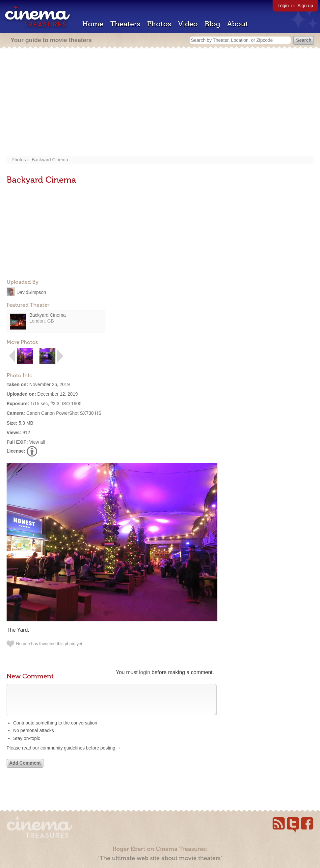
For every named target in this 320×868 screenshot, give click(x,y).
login (145, 672)
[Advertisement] (160, 103)
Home (93, 24)
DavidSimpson (31, 292)
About (238, 24)
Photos (159, 24)
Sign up (305, 6)
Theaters (125, 24)
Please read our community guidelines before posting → (64, 754)
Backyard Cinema (50, 160)
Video (188, 24)
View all (37, 442)
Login (283, 6)
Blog (213, 24)
